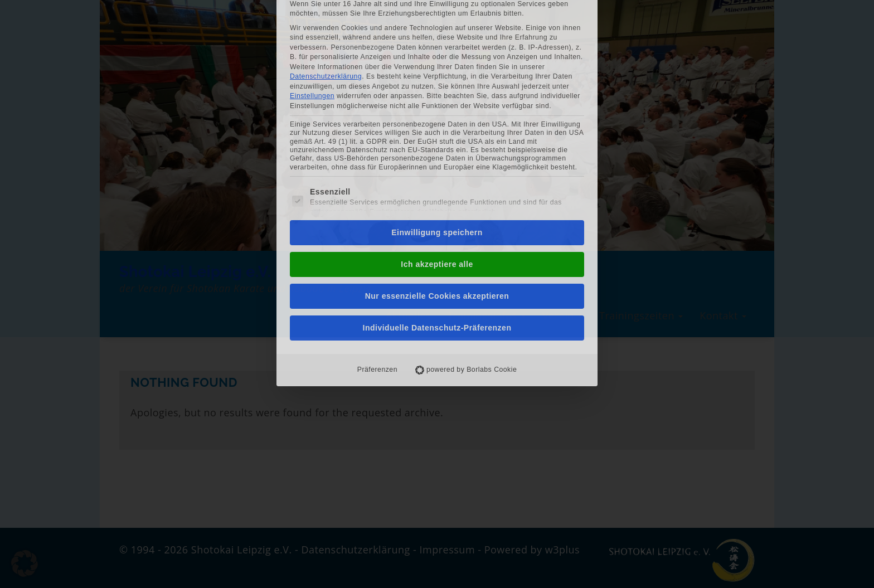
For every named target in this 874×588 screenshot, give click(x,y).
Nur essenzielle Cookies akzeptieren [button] (437, 210)
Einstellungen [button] (312, 10)
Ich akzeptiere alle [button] (437, 178)
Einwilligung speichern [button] (437, 147)
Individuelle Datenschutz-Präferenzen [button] (437, 242)
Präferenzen (377, 284)
